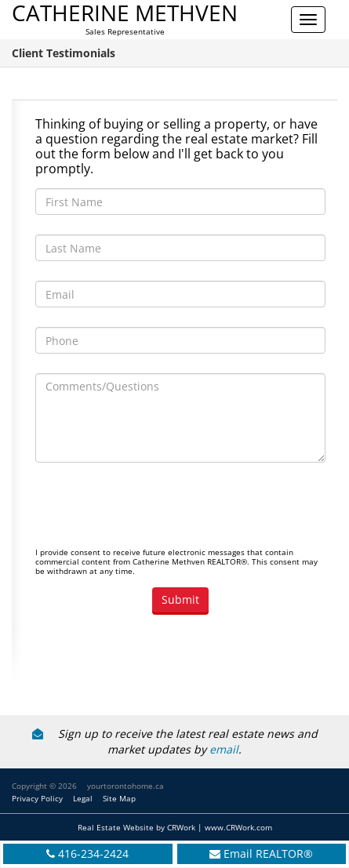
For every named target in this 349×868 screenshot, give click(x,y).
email (224, 749)
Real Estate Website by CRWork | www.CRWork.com (175, 827)
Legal (83, 798)
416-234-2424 (93, 853)
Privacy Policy (37, 798)
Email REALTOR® (268, 853)
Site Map (119, 798)
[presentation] (155, 513)
